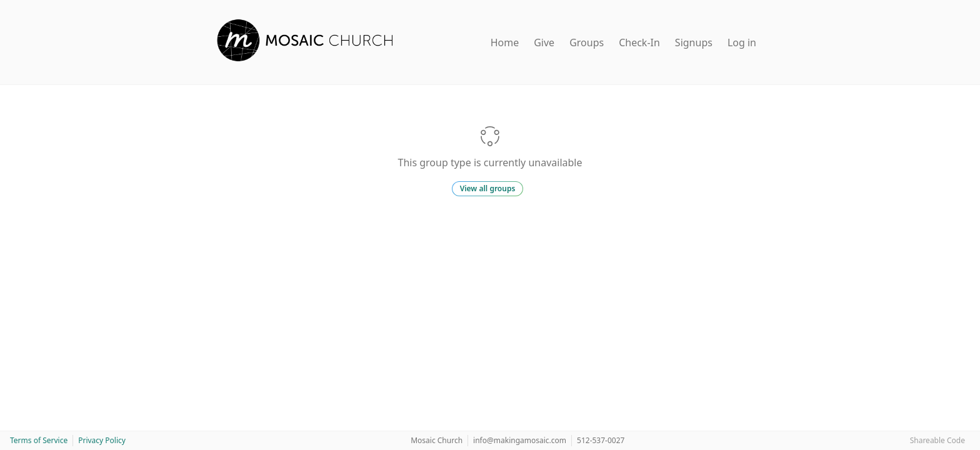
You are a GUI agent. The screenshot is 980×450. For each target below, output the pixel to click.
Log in (742, 42)
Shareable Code (937, 440)
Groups (587, 42)
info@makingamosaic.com (520, 440)
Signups (694, 42)
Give (544, 42)
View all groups (488, 188)
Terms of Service (39, 440)
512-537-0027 (601, 440)
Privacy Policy (102, 440)
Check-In (639, 42)
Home (505, 42)
